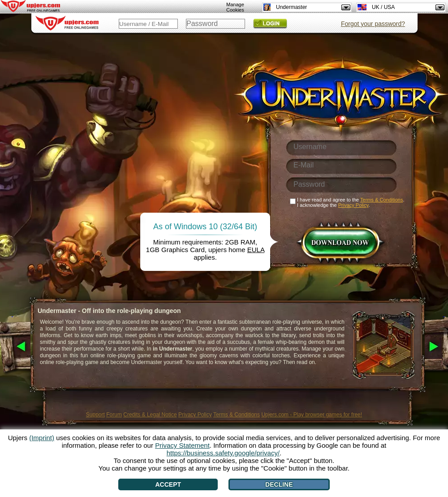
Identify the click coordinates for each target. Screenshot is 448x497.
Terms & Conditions (237, 415)
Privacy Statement (182, 445)
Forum (114, 415)
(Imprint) (42, 438)
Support (95, 415)
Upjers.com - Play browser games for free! (312, 415)
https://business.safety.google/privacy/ (223, 453)
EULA (256, 250)
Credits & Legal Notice (150, 415)
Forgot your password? (373, 24)
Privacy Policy (195, 415)
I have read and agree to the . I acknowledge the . (351, 202)
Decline (279, 484)
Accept (168, 484)
